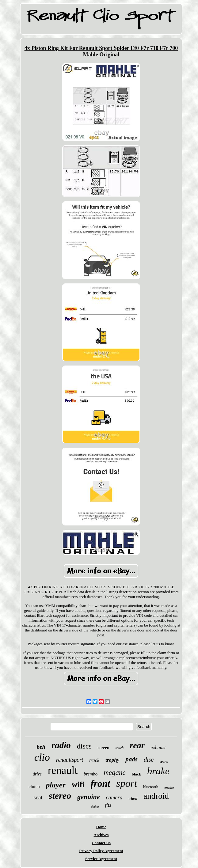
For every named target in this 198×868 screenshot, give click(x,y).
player (56, 785)
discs (84, 746)
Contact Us (101, 843)
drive (37, 774)
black (136, 774)
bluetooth (151, 787)
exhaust (158, 747)
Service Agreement (101, 859)
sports (164, 761)
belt (41, 747)
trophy (112, 760)
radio (61, 745)
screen (104, 748)
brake (158, 771)
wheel (133, 798)
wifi (78, 785)
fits (108, 805)
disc (149, 760)
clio (42, 757)
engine (169, 787)
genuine (88, 797)
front (101, 784)
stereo (60, 796)
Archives (101, 835)
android (156, 796)
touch (120, 748)
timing (95, 807)
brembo (91, 774)
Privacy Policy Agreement (101, 851)
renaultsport (70, 760)
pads (131, 759)
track (94, 760)
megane (115, 773)
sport (127, 783)
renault (63, 770)
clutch (34, 787)
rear (137, 745)
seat (38, 797)
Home (101, 827)
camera (114, 798)
